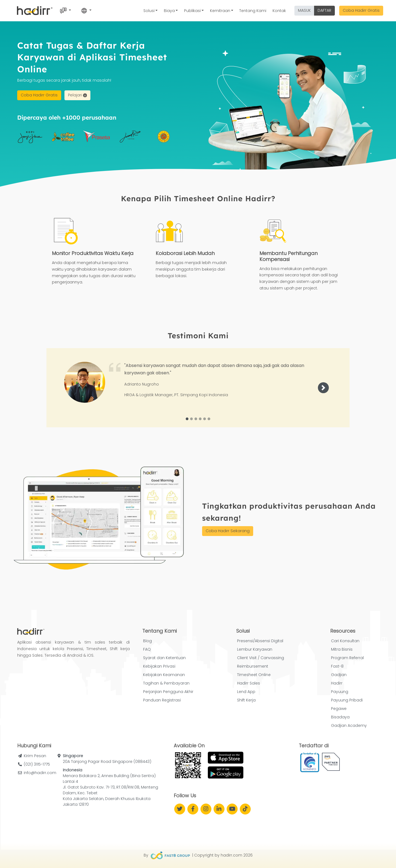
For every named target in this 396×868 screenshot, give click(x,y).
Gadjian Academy (349, 725)
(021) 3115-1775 (37, 764)
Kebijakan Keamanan (164, 675)
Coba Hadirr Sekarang (228, 531)
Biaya (169, 11)
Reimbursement (253, 666)
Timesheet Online (254, 675)
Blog (147, 641)
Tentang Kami (253, 11)
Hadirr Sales (249, 683)
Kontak (279, 11)
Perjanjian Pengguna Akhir (168, 692)
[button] (323, 388)
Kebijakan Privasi (159, 666)
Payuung (340, 692)
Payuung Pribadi (347, 700)
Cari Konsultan (345, 641)
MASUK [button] (304, 10)
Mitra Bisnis (342, 649)
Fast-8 (337, 666)
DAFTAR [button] (324, 10)
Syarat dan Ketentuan (164, 658)
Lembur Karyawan (255, 649)
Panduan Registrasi (162, 700)
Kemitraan (220, 11)
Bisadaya (340, 717)
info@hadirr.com (40, 773)
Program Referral (347, 658)
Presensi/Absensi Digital (260, 641)
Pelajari (77, 95)
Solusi (149, 11)
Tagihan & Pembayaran (166, 683)
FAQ (147, 649)
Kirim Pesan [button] (35, 756)
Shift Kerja (246, 700)
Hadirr (337, 683)
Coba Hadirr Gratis (361, 10)
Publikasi (192, 11)
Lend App (246, 692)
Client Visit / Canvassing (261, 658)
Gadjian (339, 675)
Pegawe (339, 709)
